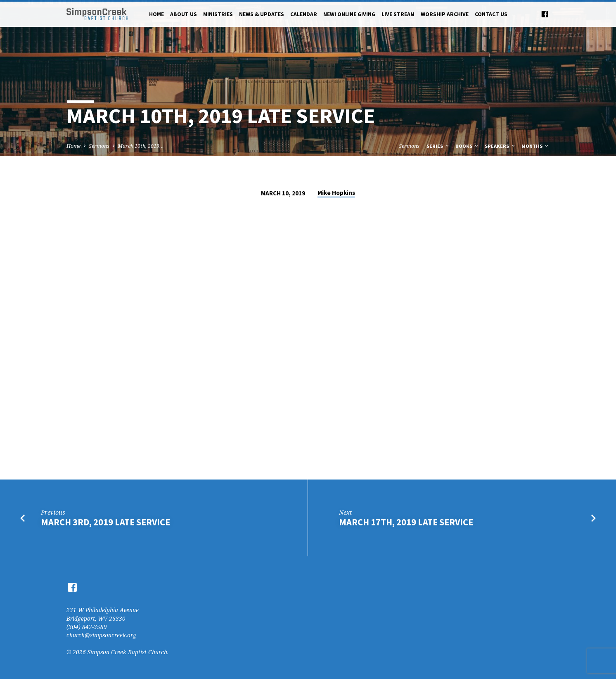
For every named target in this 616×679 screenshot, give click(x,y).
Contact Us (491, 14)
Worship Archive (445, 14)
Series (438, 146)
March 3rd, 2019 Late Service (105, 522)
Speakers (500, 146)
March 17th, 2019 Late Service (406, 522)
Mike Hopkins (336, 193)
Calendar (304, 14)
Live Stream (398, 14)
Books (467, 146)
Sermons (99, 146)
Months (535, 146)
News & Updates (262, 14)
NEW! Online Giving (349, 14)
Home (156, 14)
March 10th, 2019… (141, 146)
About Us (184, 14)
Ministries (218, 14)
